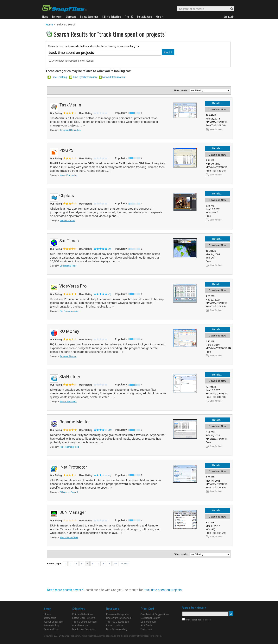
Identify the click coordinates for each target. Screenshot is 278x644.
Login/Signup (148, 622)
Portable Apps (80, 625)
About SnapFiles (53, 622)
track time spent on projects (163, 590)
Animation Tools (67, 220)
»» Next (125, 564)
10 (115, 564)
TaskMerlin (70, 105)
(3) (110, 294)
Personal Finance (68, 356)
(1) (110, 249)
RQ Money (69, 331)
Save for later (216, 129)
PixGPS (66, 150)
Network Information (114, 77)
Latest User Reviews (84, 618)
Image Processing (68, 175)
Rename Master (75, 422)
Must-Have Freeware (84, 629)
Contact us (50, 618)
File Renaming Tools (69, 447)
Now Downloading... (118, 629)
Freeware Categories (118, 614)
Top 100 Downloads (117, 622)
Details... (217, 103)
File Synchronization (69, 311)
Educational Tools (68, 266)
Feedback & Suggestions (155, 614)
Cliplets (67, 196)
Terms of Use (51, 629)
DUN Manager (73, 512)
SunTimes (69, 241)
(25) (110, 430)
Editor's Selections (83, 614)
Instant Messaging (69, 402)
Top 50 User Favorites (84, 622)
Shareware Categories (119, 618)
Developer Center (150, 618)
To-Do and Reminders (70, 130)
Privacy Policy (51, 625)
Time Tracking (59, 77)
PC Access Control (69, 492)
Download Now (218, 109)
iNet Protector (73, 467)
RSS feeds (146, 625)
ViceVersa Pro (73, 286)
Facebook (146, 629)
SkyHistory (70, 377)
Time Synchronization (85, 77)
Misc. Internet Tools (69, 537)
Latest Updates (115, 625)
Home (49, 25)
